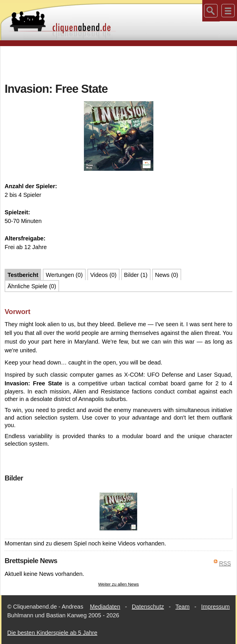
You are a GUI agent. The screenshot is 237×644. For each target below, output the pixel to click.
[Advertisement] (119, 64)
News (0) (167, 275)
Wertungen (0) (64, 275)
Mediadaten (105, 607)
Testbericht (23, 275)
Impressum (215, 607)
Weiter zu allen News (119, 584)
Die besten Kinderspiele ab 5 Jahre (52, 633)
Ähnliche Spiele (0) (32, 286)
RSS (225, 563)
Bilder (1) (136, 275)
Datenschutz (148, 607)
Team (182, 607)
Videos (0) (103, 275)
